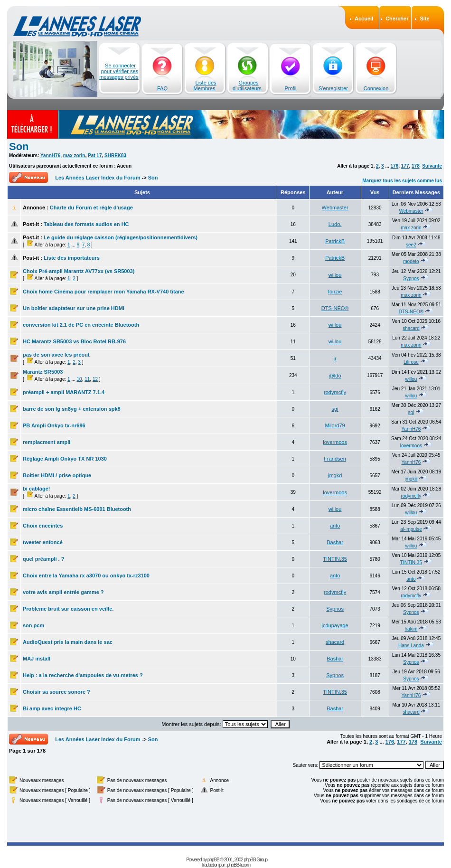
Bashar (335, 542)
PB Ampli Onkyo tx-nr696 (54, 425)
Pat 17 (95, 156)
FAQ (162, 88)
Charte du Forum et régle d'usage (91, 208)
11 (87, 379)
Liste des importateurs (72, 258)
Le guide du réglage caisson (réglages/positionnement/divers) (121, 237)
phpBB (213, 860)
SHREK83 (115, 156)
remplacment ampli (47, 442)
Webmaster (335, 208)
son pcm (33, 625)
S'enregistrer (333, 88)
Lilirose (411, 362)
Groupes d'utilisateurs (247, 85)
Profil (290, 88)
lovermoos (335, 442)
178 (416, 166)
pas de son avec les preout (56, 355)
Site (424, 19)
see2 (411, 245)
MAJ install (37, 659)
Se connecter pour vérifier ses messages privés (119, 71)
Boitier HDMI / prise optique (57, 475)
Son (19, 146)
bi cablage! (36, 489)
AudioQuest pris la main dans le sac (68, 642)
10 (80, 379)
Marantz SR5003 (43, 372)
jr (335, 359)
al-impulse (411, 529)
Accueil (364, 19)
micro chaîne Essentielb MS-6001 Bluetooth (77, 509)
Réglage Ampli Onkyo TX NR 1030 (65, 459)
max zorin (74, 156)
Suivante (432, 166)
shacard (411, 328)
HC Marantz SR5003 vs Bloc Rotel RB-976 (74, 341)
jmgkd (335, 475)
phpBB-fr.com (239, 865)
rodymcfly (335, 392)
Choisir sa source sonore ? (56, 692)
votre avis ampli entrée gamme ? (63, 592)
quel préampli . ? (43, 559)
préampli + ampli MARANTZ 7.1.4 (64, 392)
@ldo (335, 376)
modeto (411, 261)
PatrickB (335, 241)
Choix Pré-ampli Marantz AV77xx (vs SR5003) (79, 271)
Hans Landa (411, 646)
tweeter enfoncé (43, 542)
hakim (411, 629)
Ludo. (335, 224)
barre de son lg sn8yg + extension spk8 (72, 409)
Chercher (397, 19)
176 (395, 166)
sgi (335, 409)
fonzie (335, 292)
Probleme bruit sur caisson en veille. (68, 609)
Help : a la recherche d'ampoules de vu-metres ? (83, 675)
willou (335, 275)
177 (405, 166)
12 (95, 379)
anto (335, 526)
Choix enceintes (43, 526)
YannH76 (50, 156)
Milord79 (335, 425)
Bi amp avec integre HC (52, 708)
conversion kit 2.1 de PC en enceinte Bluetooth (81, 325)
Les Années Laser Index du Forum (98, 178)
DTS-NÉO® (335, 308)
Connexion (376, 88)
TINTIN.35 (335, 559)
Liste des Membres (205, 85)
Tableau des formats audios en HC (86, 224)
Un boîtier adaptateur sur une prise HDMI (74, 308)
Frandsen (335, 459)
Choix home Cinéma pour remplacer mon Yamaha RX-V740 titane (103, 292)
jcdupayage (335, 625)
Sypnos (411, 278)
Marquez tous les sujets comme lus (402, 181)
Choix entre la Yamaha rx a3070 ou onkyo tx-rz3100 (86, 576)
